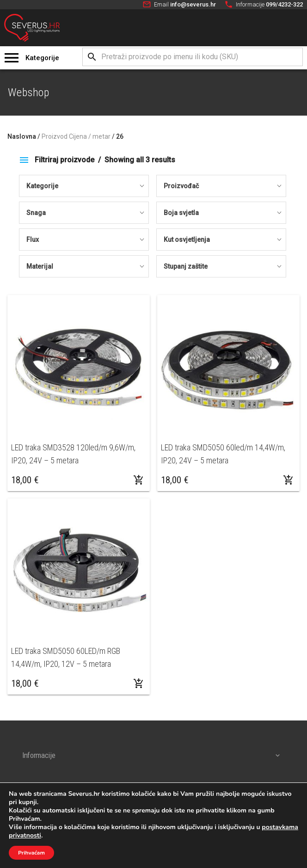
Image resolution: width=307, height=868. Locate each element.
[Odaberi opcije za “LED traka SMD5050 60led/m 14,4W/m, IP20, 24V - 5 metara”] (289, 480)
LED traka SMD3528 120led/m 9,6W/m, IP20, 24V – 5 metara (73, 454)
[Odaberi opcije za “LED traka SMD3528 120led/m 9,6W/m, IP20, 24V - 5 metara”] (139, 480)
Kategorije (42, 58)
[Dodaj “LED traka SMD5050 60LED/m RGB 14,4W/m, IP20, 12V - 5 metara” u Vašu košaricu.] (139, 683)
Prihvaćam (31, 853)
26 (120, 136)
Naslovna (22, 136)
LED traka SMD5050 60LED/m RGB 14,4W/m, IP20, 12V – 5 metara (66, 657)
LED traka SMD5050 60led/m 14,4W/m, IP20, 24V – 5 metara (223, 454)
